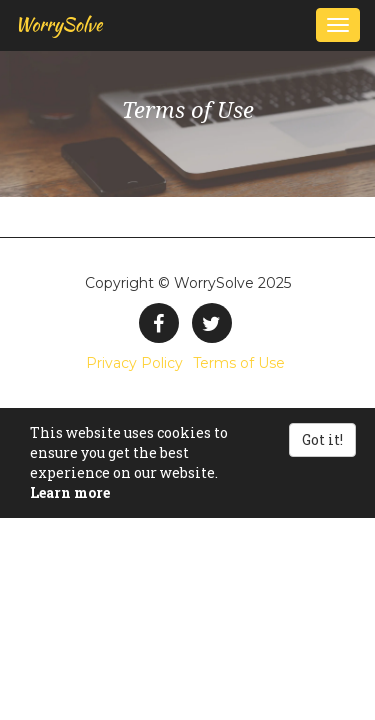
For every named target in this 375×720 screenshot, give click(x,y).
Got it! (322, 439)
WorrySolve (58, 24)
